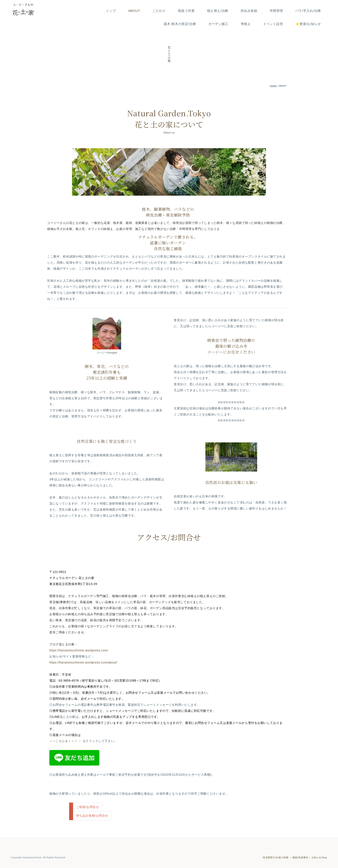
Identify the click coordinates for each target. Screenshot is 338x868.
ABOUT (134, 11)
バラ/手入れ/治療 (308, 11)
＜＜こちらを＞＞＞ (64, 741)
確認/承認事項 (300, 853)
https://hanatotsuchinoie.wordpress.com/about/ (83, 662)
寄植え (246, 24)
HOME (273, 86)
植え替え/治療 (218, 11)
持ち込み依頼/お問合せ (92, 816)
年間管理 (276, 11)
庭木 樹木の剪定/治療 (180, 24)
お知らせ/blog (319, 853)
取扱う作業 (186, 11)
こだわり (159, 11)
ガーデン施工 (218, 24)
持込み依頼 (249, 11)
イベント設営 (273, 24)
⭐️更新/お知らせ (308, 24)
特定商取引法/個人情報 (276, 853)
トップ (111, 11)
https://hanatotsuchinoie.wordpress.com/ (79, 650)
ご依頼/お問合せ (88, 807)
